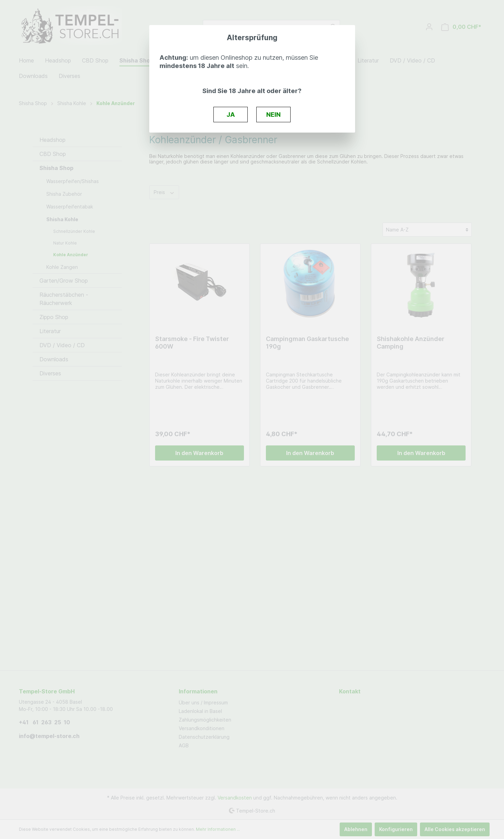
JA (231, 114)
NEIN (273, 114)
